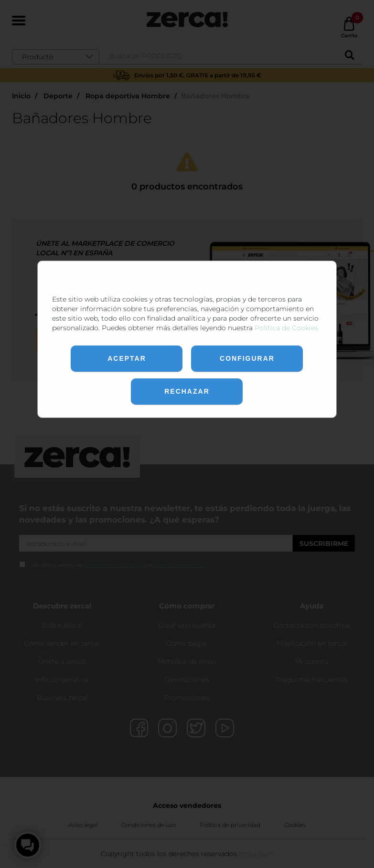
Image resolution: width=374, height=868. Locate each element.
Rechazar (187, 391)
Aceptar (127, 358)
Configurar (247, 358)
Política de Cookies (286, 328)
